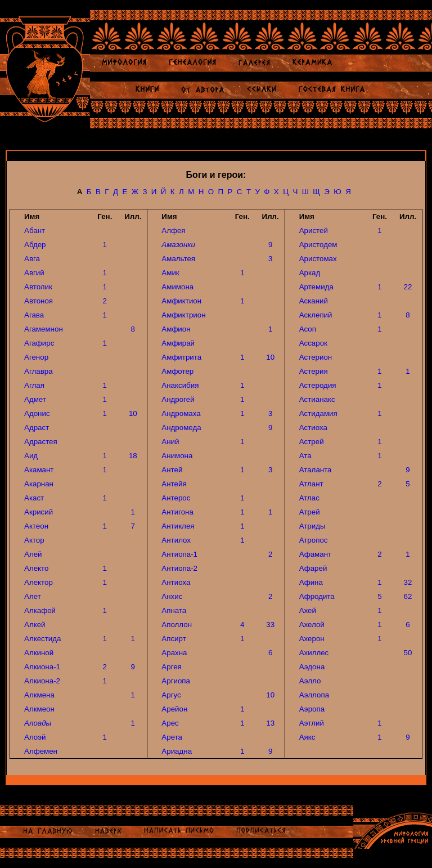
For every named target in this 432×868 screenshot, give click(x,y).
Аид (31, 456)
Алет (33, 596)
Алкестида (42, 639)
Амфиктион (181, 301)
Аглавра (39, 371)
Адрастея (41, 442)
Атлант (311, 484)
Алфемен (41, 751)
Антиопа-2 (179, 568)
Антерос (176, 498)
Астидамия (318, 413)
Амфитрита (181, 357)
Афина (311, 582)
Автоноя (39, 301)
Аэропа (312, 709)
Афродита (317, 596)
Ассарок (313, 343)
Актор (34, 540)
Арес (170, 723)
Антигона (177, 512)
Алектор (39, 582)
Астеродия (318, 385)
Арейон (174, 709)
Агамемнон (44, 329)
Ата (305, 456)
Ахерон (312, 639)
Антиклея (178, 526)
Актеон (36, 526)
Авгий (34, 273)
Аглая (34, 385)
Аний (170, 442)
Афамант (315, 554)
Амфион (176, 329)
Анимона (177, 456)
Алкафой (40, 610)
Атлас (309, 498)
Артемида (316, 287)
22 (408, 287)
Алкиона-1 (42, 667)
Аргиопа (176, 681)
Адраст (37, 428)
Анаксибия (180, 385)
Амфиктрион (183, 315)
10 (133, 413)
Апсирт (174, 639)
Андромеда (181, 428)
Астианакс (317, 399)
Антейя (174, 484)
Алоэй (35, 737)
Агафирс (39, 343)
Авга (32, 259)
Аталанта (316, 470)
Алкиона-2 (42, 681)
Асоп (308, 329)
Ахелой (312, 625)
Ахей (308, 610)
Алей (33, 554)
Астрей (312, 442)
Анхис (172, 596)
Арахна (174, 653)
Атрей (310, 512)
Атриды (312, 526)
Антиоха (176, 582)
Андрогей (178, 399)
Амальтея (178, 259)
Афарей (313, 568)
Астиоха (313, 428)
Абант (35, 231)
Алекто (36, 568)
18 (133, 456)
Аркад (310, 273)
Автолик (38, 287)
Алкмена (39, 695)
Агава (34, 315)
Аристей (314, 231)
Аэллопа (314, 695)
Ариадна (177, 751)
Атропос (314, 540)
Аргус (171, 695)
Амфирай (178, 343)
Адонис (37, 413)
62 (408, 596)
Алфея (173, 231)
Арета (172, 737)
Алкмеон (39, 709)
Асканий (314, 301)
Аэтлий (312, 723)
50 (408, 653)
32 (408, 582)
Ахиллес (314, 653)
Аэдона (312, 667)
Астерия (314, 371)
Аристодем (318, 245)
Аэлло (310, 681)
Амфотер (177, 371)
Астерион (316, 357)
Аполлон (177, 625)
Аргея (172, 667)
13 (270, 723)
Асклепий (316, 315)
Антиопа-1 (179, 554)
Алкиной (39, 653)
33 (270, 625)
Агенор (36, 357)
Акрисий (39, 512)
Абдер (35, 245)
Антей (172, 470)
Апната (174, 610)
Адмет (35, 399)
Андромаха (181, 413)
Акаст (34, 498)
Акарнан (39, 484)
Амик (170, 273)
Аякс (307, 737)
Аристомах (318, 259)
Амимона (177, 287)
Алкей (35, 625)
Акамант (39, 470)
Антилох (176, 540)
